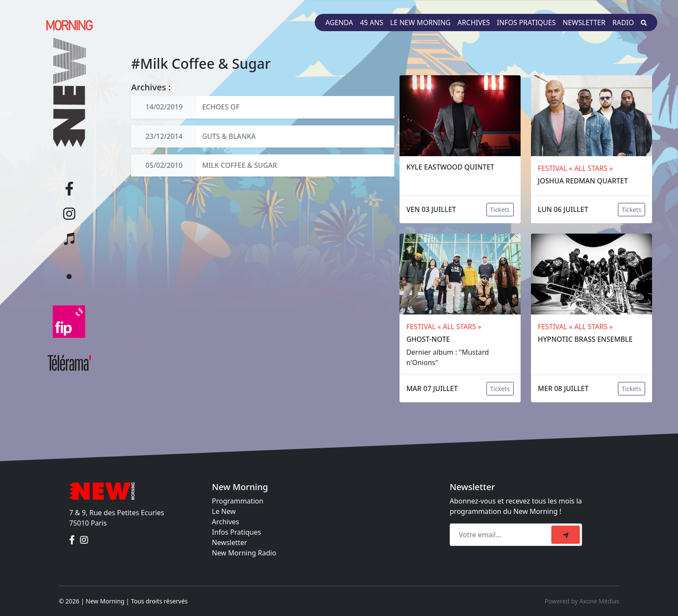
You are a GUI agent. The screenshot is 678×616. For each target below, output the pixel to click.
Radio (623, 22)
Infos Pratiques (237, 532)
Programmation (238, 501)
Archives (474, 22)
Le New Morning (420, 22)
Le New (224, 511)
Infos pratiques (526, 22)
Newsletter (584, 22)
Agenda (339, 22)
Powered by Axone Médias (582, 601)
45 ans (372, 22)
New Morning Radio (244, 553)
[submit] (566, 535)
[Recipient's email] (502, 535)
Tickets (500, 210)
